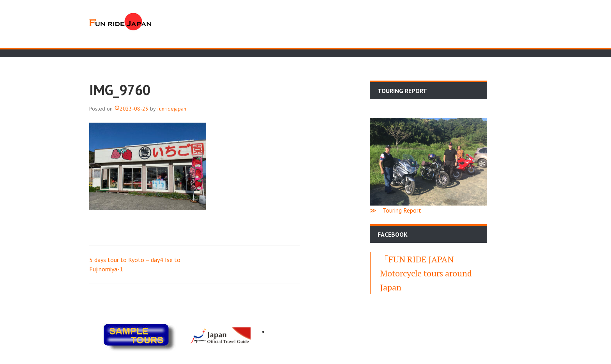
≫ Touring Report (396, 210)
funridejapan (172, 109)
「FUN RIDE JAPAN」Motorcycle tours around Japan (426, 273)
